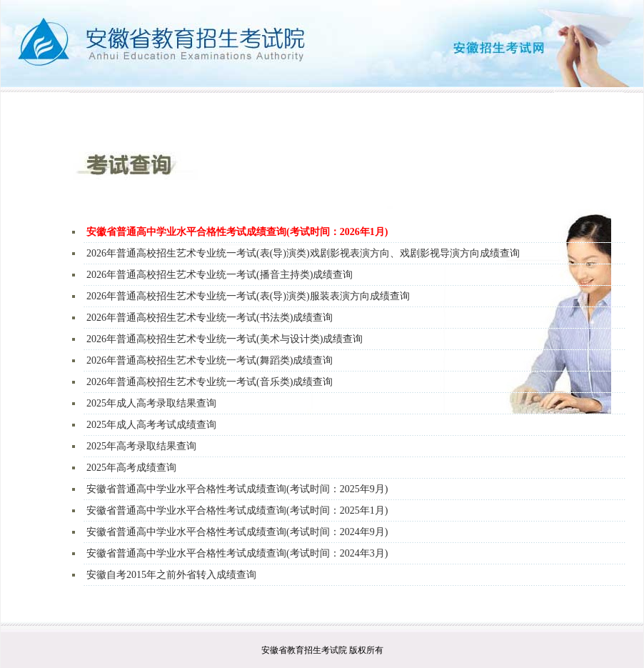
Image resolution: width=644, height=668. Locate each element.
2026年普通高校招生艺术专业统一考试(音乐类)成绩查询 (210, 382)
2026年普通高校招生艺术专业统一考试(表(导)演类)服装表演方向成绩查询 (248, 296)
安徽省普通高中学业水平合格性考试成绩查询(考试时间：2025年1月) (237, 510)
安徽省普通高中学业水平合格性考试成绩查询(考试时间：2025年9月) (237, 489)
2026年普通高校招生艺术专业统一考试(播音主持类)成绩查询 (220, 275)
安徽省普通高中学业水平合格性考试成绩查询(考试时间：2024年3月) (237, 553)
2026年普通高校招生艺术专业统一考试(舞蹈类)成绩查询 (210, 360)
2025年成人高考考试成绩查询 (151, 425)
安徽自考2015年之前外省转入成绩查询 (171, 575)
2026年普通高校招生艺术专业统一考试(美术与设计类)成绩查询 (225, 339)
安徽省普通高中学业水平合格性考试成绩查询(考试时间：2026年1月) (237, 232)
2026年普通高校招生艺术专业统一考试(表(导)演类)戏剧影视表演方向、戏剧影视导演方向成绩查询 (303, 253)
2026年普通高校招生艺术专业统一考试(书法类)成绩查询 (210, 318)
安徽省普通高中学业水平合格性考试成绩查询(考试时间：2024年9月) (237, 532)
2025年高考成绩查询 (131, 468)
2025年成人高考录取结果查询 (151, 403)
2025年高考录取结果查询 (141, 446)
